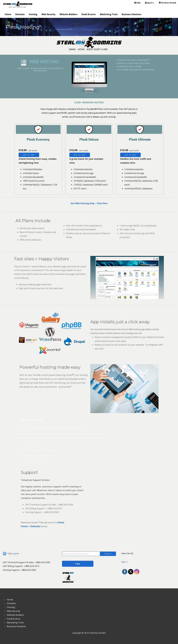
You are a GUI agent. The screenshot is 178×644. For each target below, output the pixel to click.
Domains (20, 14)
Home (8, 14)
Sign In (124, 562)
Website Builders (68, 14)
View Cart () (127, 553)
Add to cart (29, 155)
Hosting (33, 14)
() (167, 3)
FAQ (78, 564)
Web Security (48, 14)
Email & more (89, 14)
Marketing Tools (109, 14)
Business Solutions (131, 14)
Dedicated (35, 526)
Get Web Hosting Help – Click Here (89, 203)
